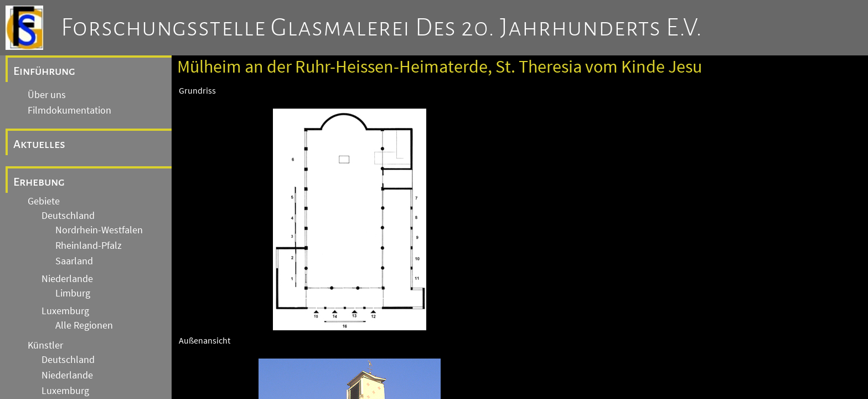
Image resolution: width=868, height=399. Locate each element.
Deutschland (68, 216)
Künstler (45, 345)
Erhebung (39, 182)
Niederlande (67, 279)
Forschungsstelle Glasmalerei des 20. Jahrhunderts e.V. (382, 28)
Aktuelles (39, 144)
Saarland (74, 261)
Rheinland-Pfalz (89, 245)
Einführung (44, 71)
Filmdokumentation (69, 110)
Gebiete (44, 201)
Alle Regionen (84, 325)
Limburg (73, 293)
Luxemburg (65, 311)
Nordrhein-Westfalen (99, 230)
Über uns (47, 95)
